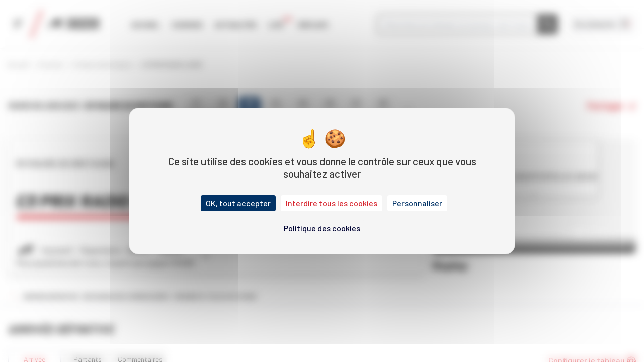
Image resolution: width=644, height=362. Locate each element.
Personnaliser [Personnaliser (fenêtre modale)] (417, 203)
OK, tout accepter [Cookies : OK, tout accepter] (238, 203)
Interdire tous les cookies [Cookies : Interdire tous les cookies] (332, 203)
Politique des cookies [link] (322, 228)
